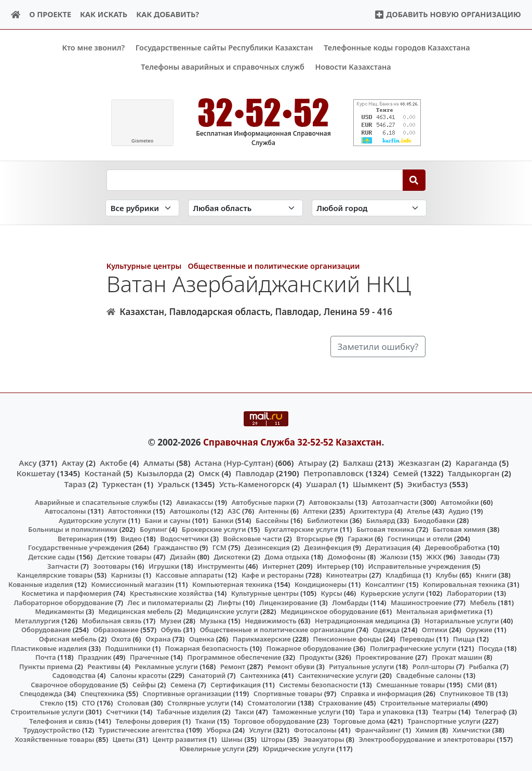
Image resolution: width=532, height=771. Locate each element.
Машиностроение (421, 602)
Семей (406, 473)
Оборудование (46, 630)
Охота (121, 639)
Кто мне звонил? (93, 48)
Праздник (95, 657)
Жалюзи (394, 557)
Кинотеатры (347, 575)
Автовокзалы (331, 502)
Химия (427, 730)
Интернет (278, 566)
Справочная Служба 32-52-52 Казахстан (292, 442)
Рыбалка (483, 666)
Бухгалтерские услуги (301, 529)
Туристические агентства (142, 730)
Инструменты (221, 566)
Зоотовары (111, 566)
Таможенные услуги (307, 712)
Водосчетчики (184, 539)
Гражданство (175, 547)
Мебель (483, 602)
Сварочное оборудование (74, 684)
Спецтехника (102, 694)
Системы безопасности (318, 684)
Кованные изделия (41, 584)
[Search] (414, 180)
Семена (183, 684)
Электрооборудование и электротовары (427, 739)
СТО (88, 702)
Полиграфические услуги (413, 648)
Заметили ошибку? (378, 346)
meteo (143, 141)
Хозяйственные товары (54, 739)
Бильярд (381, 520)
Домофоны (347, 557)
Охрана (158, 639)
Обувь (171, 630)
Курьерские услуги (393, 593)
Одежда (387, 630)
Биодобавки (434, 520)
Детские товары (124, 557)
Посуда (491, 648)
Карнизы (126, 575)
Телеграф (491, 712)
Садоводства (74, 675)
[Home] (16, 15)
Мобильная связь (112, 621)
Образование (116, 630)
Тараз (75, 483)
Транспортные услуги (444, 721)
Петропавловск (334, 473)
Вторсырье (315, 539)
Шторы (273, 739)
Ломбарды (350, 602)
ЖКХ (434, 557)
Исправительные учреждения (419, 566)
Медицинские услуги (223, 611)
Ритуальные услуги (361, 666)
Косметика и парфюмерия (66, 593)
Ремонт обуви (291, 666)
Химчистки (471, 730)
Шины (232, 739)
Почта (46, 657)
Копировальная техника (464, 584)
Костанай (103, 473)
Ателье (418, 511)
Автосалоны (65, 511)
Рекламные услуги (166, 666)
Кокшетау (36, 473)
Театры (444, 712)
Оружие (479, 630)
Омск (209, 473)
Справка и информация (381, 694)
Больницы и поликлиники (73, 529)
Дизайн (183, 557)
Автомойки (460, 502)
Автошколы (189, 511)
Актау (73, 463)
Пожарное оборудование (309, 648)
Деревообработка (455, 547)
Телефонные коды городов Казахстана (397, 48)
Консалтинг (385, 584)
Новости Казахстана (353, 67)
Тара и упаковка (387, 712)
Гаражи (360, 539)
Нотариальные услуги (462, 621)
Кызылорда (160, 473)
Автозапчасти (395, 502)
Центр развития (180, 739)
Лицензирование (288, 602)
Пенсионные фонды (347, 639)
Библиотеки (328, 520)
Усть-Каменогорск (255, 483)
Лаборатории (470, 593)
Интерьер (333, 566)
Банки (223, 520)
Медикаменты (60, 611)
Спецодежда (41, 694)
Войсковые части (252, 539)
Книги (486, 575)
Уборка (219, 730)
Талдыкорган (474, 473)
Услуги (260, 730)
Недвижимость (271, 621)
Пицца (464, 639)
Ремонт (233, 666)
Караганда (476, 463)
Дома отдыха (287, 557)
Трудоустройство (52, 730)
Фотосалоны (315, 730)
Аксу (28, 463)
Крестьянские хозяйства (171, 593)
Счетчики (122, 712)
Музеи (171, 621)
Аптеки (316, 511)
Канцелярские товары (55, 575)
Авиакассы (195, 502)
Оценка (202, 639)
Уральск (174, 483)
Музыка (213, 621)
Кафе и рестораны (273, 575)
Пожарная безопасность (207, 648)
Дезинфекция (328, 547)
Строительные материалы (425, 702)
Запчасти (63, 566)
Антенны (274, 511)
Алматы (159, 463)
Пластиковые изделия (49, 648)
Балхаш (358, 463)
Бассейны (272, 520)
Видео (131, 539)
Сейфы (144, 684)
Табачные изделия (189, 712)
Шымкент (372, 483)
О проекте (50, 14)
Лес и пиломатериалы (166, 602)
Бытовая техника (385, 529)
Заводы (473, 557)
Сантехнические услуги (338, 675)
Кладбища (403, 575)
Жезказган (419, 463)
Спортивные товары (288, 694)
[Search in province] (245, 208)
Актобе (114, 463)
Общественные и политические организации (274, 266)
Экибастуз (427, 483)
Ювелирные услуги (212, 748)
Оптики (435, 630)
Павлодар (255, 473)
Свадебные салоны (429, 675)
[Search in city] (369, 208)
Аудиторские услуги (92, 520)
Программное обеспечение (234, 657)
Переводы (417, 639)
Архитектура (371, 511)
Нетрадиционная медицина (362, 621)
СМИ (475, 684)
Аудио (459, 511)
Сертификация (236, 684)
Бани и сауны (168, 520)
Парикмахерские (262, 639)
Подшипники (128, 648)
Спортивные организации (187, 694)
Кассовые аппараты (190, 575)
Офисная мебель (68, 639)
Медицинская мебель (136, 611)
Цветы (124, 739)
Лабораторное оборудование (64, 602)
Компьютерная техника (232, 584)
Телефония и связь (61, 721)
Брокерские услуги (214, 529)
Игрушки (164, 566)
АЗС (234, 511)
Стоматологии (272, 702)
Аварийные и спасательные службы (96, 502)
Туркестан (122, 483)
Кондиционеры (321, 584)
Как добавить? (168, 14)
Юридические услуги (299, 748)
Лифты (229, 602)
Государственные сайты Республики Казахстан (224, 48)
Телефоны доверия (149, 721)
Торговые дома (360, 721)
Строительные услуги (47, 712)
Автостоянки (130, 511)
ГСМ (220, 547)
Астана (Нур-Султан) (234, 463)
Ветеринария (80, 539)
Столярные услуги (198, 702)
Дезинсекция (267, 547)
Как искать (104, 14)
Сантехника (260, 675)
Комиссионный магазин (133, 584)
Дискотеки (232, 557)
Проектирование (385, 657)
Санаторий (207, 675)
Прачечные (149, 657)
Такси (244, 712)
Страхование (340, 702)
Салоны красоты (138, 675)
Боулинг (154, 529)
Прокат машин (457, 657)
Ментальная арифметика (440, 611)
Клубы (447, 575)
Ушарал (321, 483)
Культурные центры (144, 266)
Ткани (205, 721)
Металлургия (37, 621)
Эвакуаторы (324, 739)
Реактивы (104, 666)
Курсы (332, 593)
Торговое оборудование (275, 721)
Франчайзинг (378, 730)
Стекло (52, 702)
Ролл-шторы (434, 666)
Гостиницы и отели (420, 539)
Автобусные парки (263, 502)
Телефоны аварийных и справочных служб (223, 67)
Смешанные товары (410, 684)
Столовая (133, 702)
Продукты (316, 657)
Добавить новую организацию (448, 14)
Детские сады (51, 557)
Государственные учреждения (80, 547)
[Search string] (255, 180)
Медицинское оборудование (329, 611)
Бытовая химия (459, 529)
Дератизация (388, 547)
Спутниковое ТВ (467, 694)
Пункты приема (46, 666)
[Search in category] (142, 208)
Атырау (312, 463)
